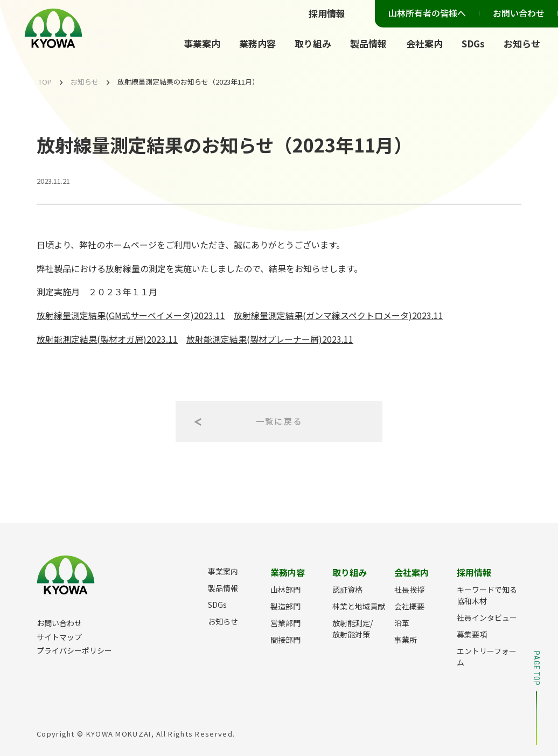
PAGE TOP (536, 698)
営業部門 (285, 623)
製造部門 (285, 606)
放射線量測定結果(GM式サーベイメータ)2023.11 (131, 315)
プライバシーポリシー (74, 650)
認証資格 (347, 589)
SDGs (473, 43)
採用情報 (327, 13)
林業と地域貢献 (359, 606)
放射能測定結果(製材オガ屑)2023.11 (107, 339)
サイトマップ (59, 637)
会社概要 (409, 606)
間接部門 (285, 640)
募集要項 (472, 634)
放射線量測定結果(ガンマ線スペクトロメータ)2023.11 (339, 315)
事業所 (406, 640)
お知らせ (522, 43)
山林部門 (285, 589)
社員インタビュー (487, 618)
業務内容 (257, 43)
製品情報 (368, 43)
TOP (45, 82)
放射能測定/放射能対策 (353, 629)
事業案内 (202, 43)
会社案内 (424, 43)
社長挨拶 (409, 589)
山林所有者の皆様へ (427, 13)
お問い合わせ (519, 13)
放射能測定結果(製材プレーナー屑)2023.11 (270, 339)
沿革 (402, 623)
